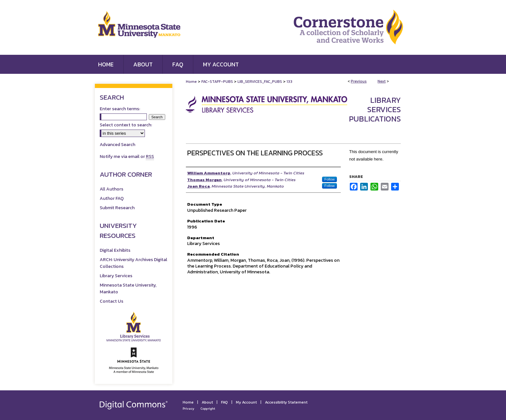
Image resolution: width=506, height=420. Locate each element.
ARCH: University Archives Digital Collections (133, 263)
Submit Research (117, 208)
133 (289, 82)
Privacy (188, 409)
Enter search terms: (120, 109)
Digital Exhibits (115, 250)
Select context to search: (126, 125)
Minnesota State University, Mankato (128, 288)
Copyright (208, 409)
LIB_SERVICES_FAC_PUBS (260, 82)
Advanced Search (117, 145)
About (207, 402)
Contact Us (111, 301)
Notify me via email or (127, 156)
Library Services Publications (375, 109)
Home (191, 82)
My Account (246, 402)
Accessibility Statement (286, 402)
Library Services (116, 276)
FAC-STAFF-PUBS (217, 82)
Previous (359, 81)
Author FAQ (112, 198)
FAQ (224, 402)
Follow (329, 179)
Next (382, 81)
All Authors (111, 189)
